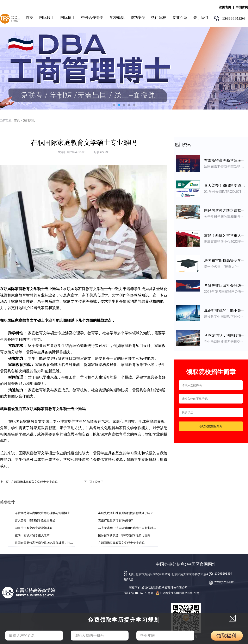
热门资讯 (29, 120)
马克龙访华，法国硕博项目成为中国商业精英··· (128, 528)
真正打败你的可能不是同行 (116, 520)
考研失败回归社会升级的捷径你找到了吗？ (126, 513)
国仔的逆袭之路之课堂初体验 (34, 528)
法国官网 (225, 7)
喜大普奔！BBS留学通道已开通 (35, 520)
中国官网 (242, 7)
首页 (17, 120)
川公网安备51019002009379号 (178, 593)
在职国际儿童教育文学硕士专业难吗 (34, 482)
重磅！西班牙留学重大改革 (32, 535)
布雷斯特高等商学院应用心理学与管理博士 (42, 513)
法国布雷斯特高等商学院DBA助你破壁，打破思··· (46, 543)
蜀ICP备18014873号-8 (138, 593)
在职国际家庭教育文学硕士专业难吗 (121, 543)
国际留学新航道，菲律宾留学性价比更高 (124, 535)
